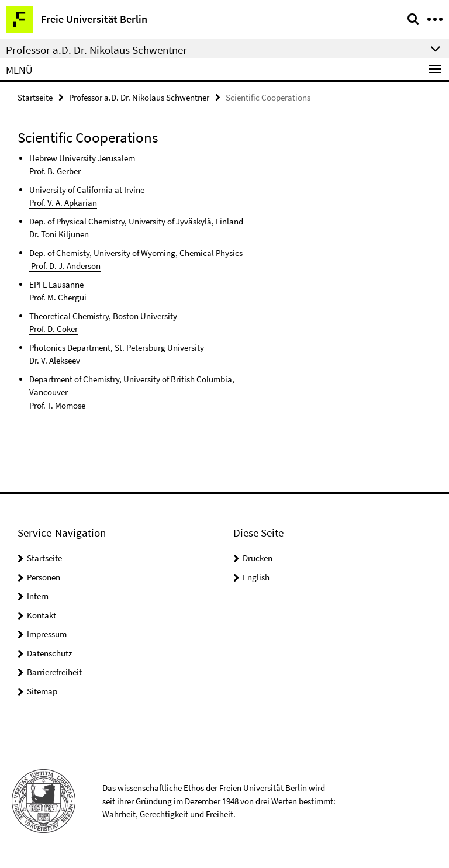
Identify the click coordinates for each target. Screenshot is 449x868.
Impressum (47, 634)
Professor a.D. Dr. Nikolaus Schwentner (139, 97)
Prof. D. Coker (53, 329)
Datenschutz (49, 653)
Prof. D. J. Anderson (65, 266)
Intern (38, 596)
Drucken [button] (258, 558)
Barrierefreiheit (54, 672)
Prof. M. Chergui (58, 297)
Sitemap (42, 691)
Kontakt (42, 615)
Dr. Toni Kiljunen (59, 234)
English (256, 577)
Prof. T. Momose (57, 405)
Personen (44, 577)
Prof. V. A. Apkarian (63, 203)
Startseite (35, 97)
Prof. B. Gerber (55, 171)
